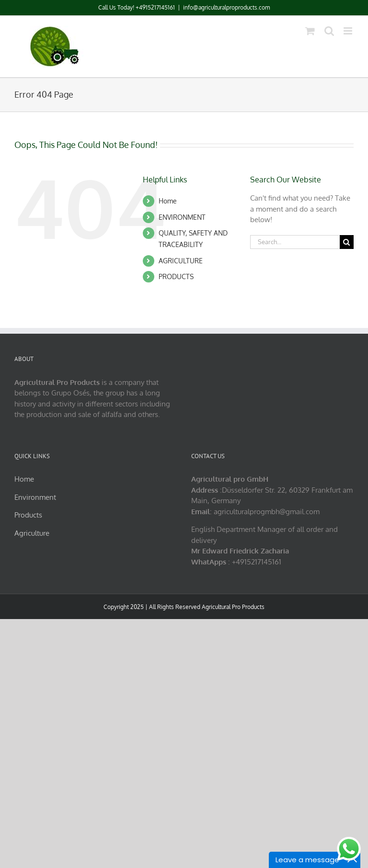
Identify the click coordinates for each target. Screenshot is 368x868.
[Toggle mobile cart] (310, 31)
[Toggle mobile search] (329, 31)
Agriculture (32, 533)
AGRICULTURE (181, 261)
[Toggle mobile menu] (349, 31)
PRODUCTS (176, 276)
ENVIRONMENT (182, 217)
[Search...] (295, 242)
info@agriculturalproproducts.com (226, 7)
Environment (35, 497)
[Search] (347, 242)
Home (168, 201)
